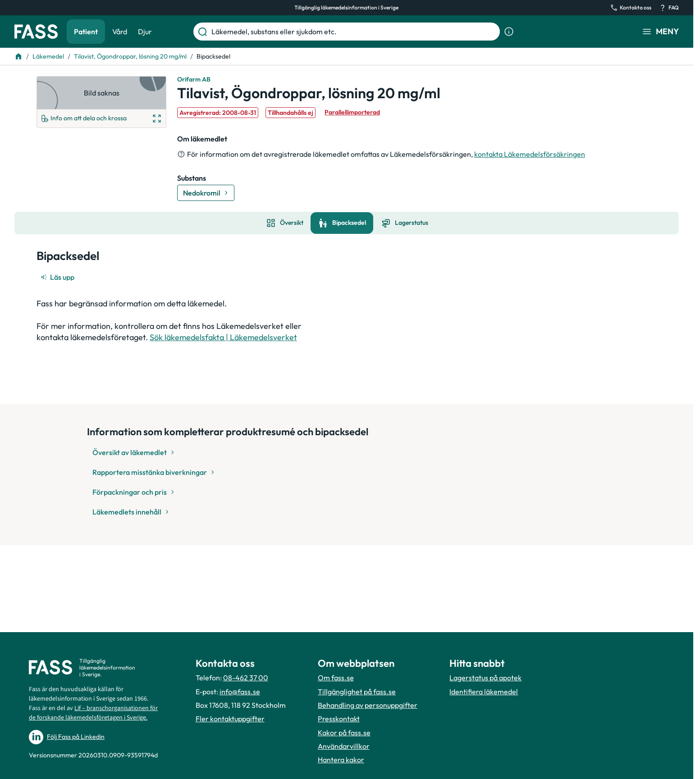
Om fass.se (336, 678)
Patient (86, 32)
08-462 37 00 (246, 678)
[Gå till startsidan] (36, 32)
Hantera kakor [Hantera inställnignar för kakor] (341, 760)
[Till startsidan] (18, 56)
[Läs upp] (58, 277)
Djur (145, 32)
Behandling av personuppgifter (368, 705)
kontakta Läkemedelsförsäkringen (530, 154)
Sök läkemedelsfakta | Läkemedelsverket (223, 337)
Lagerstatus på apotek (485, 678)
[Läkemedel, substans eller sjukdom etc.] (354, 32)
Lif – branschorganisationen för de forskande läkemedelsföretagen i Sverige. (93, 713)
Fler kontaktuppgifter (230, 719)
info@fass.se (240, 692)
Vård (120, 32)
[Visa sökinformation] (509, 32)
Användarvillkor (344, 746)
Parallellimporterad (352, 112)
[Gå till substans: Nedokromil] (206, 193)
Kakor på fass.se (344, 733)
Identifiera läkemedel (484, 692)
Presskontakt (339, 719)
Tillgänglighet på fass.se (357, 692)
